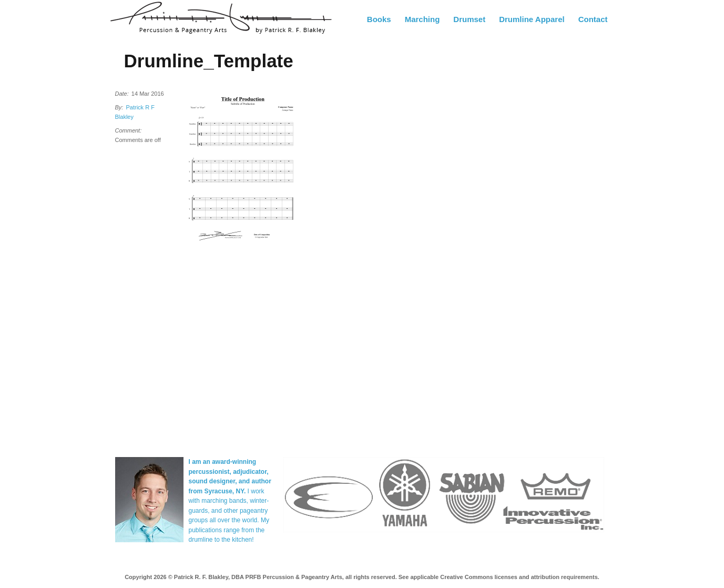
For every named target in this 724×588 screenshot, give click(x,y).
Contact (593, 19)
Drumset (469, 19)
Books (379, 19)
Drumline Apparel (532, 19)
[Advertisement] (536, 252)
